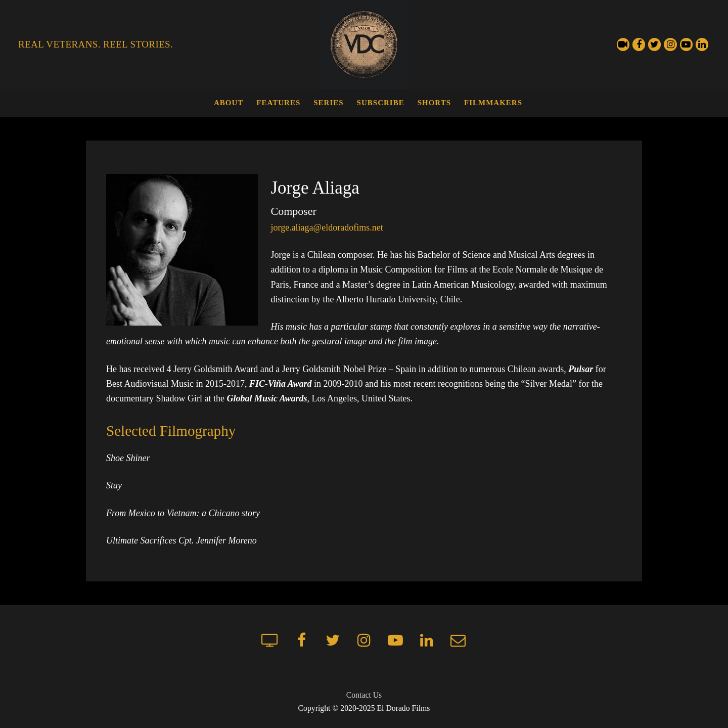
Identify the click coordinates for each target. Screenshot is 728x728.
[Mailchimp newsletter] (458, 640)
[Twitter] (654, 44)
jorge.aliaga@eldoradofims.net (327, 227)
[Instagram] (670, 44)
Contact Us (364, 695)
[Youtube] (686, 44)
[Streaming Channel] (623, 44)
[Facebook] (639, 44)
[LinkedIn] (702, 44)
